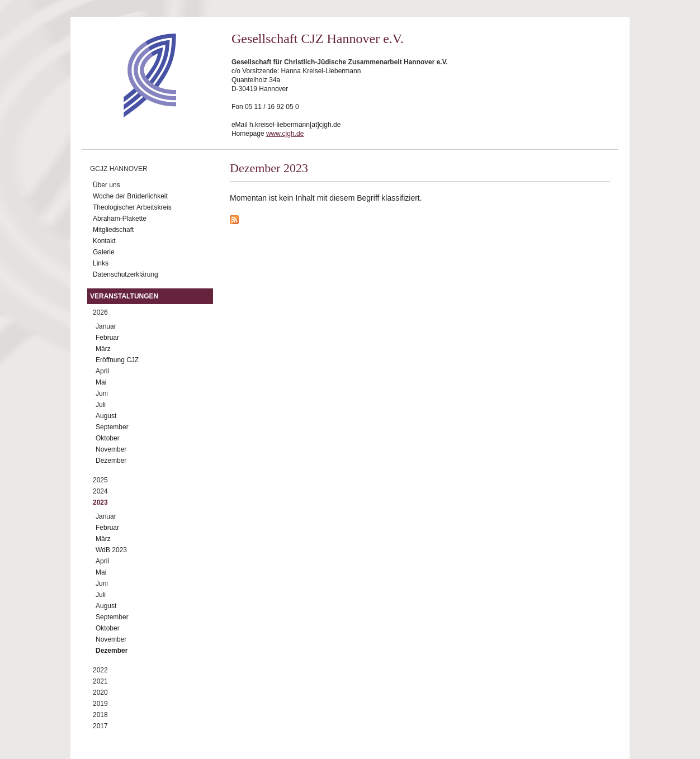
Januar (106, 326)
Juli (101, 405)
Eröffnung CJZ (117, 360)
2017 (100, 726)
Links (101, 263)
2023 (100, 502)
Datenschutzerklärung (126, 274)
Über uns (107, 185)
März (103, 349)
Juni (102, 393)
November (111, 449)
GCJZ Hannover (119, 169)
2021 (100, 681)
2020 (100, 692)
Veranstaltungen (124, 296)
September (112, 427)
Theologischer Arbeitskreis (132, 207)
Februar (107, 338)
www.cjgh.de (285, 134)
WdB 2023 (111, 550)
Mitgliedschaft (113, 230)
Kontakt (104, 241)
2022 (100, 670)
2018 (100, 715)
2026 (100, 312)
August (106, 416)
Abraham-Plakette (120, 219)
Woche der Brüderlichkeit (130, 196)
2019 (100, 704)
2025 (100, 480)
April (102, 371)
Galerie (104, 252)
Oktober (108, 438)
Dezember (111, 461)
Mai (101, 382)
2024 (100, 491)
